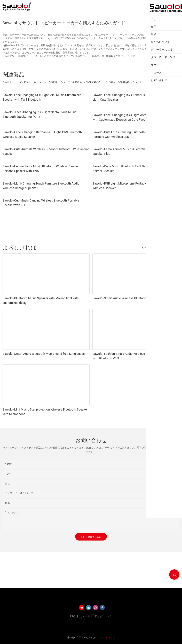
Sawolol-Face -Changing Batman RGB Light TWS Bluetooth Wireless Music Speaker (42, 134)
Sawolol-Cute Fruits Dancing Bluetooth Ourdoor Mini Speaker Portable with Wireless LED (134, 134)
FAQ (73, 616)
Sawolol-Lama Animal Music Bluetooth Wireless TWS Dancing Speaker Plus (134, 151)
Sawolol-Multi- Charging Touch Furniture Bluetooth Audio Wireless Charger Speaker (41, 186)
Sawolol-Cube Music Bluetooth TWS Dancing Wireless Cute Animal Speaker (132, 169)
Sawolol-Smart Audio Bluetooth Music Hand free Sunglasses (44, 354)
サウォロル (90, 638)
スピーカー (146, 247)
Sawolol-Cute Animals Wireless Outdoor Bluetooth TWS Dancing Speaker (46, 151)
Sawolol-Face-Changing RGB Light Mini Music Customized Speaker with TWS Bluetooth (42, 97)
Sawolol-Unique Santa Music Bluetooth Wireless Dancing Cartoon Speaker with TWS (41, 169)
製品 (175, 247)
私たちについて (103, 616)
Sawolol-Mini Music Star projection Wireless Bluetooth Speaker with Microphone (45, 412)
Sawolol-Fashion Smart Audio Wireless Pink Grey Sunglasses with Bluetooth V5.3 (134, 356)
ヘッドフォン (162, 247)
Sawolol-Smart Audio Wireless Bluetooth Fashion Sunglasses (134, 298)
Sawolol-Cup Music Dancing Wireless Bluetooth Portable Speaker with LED (41, 203)
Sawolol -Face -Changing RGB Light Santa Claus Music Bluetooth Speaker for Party (39, 114)
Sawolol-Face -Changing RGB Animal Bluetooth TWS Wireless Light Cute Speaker (134, 97)
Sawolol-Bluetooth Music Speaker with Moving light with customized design (41, 300)
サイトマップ (107, 638)
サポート (85, 616)
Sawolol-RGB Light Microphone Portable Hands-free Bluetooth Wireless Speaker (134, 186)
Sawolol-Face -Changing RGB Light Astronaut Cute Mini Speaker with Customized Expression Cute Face (136, 117)
